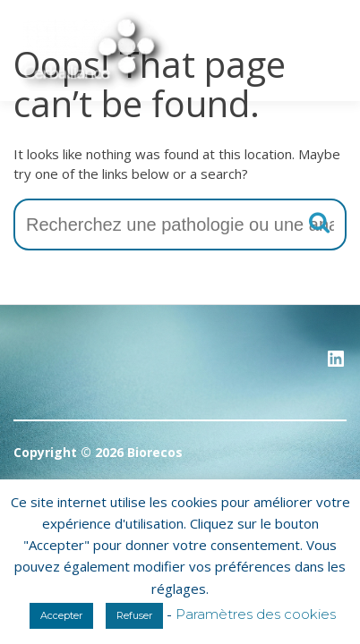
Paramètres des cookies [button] (256, 614)
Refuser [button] (134, 615)
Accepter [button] (61, 615)
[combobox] (180, 225)
